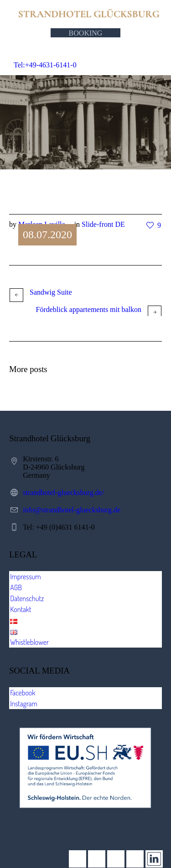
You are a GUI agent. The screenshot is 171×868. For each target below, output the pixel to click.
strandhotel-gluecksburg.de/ (63, 493)
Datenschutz (27, 598)
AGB (16, 587)
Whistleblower (29, 642)
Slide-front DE (103, 224)
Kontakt (21, 609)
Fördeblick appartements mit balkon (89, 309)
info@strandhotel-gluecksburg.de (72, 510)
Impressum (26, 577)
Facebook (23, 693)
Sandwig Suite (51, 292)
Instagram (24, 704)
